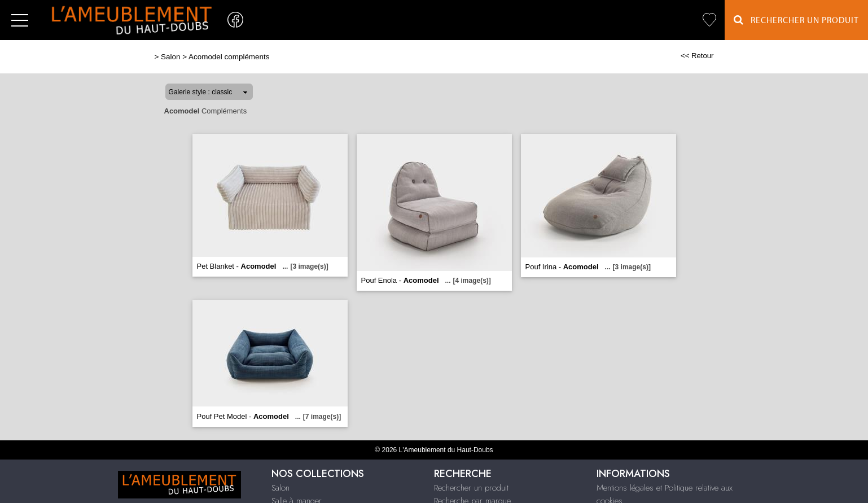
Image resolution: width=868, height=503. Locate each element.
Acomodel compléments (229, 57)
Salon (170, 57)
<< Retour (697, 56)
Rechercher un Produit (796, 20)
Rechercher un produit (471, 488)
